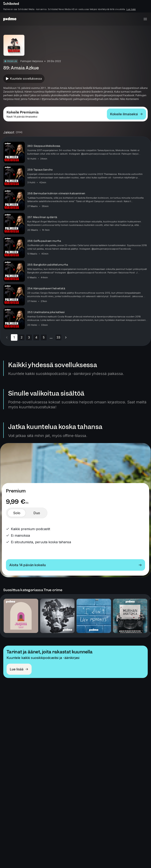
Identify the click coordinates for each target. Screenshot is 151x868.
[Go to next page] (66, 337)
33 (58, 337)
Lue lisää (131, 9)
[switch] (17, 513)
